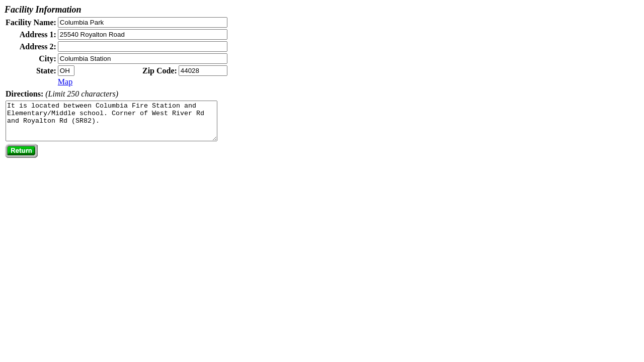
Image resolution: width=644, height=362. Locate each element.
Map (65, 82)
